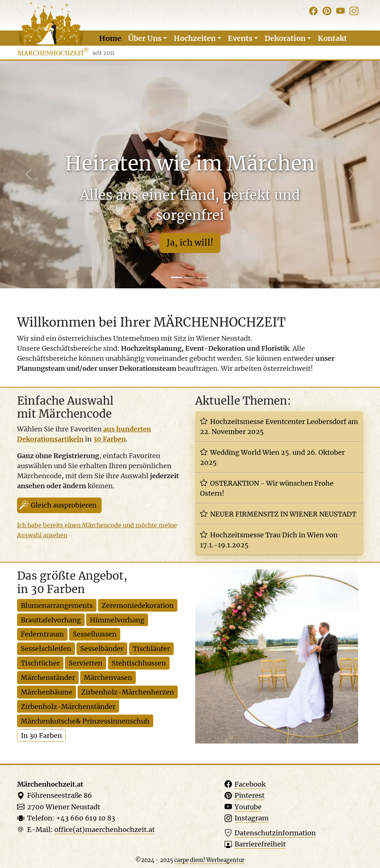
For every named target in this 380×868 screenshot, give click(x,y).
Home (110, 38)
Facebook (250, 784)
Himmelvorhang (117, 620)
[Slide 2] (190, 277)
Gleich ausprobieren (64, 505)
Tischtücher (40, 663)
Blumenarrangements (57, 605)
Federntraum (42, 634)
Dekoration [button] (285, 38)
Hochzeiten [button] (195, 38)
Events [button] (240, 38)
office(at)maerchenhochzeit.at (104, 830)
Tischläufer (151, 649)
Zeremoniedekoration (138, 605)
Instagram (252, 818)
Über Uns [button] (145, 38)
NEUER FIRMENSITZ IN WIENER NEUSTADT (283, 514)
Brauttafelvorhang (51, 620)
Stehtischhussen (139, 663)
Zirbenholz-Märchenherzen (128, 692)
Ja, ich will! (190, 243)
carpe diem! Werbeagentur (209, 860)
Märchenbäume (47, 692)
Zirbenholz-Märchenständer (68, 707)
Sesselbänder (102, 649)
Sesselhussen (95, 634)
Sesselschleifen (46, 649)
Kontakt (332, 38)
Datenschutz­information (275, 833)
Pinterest (250, 795)
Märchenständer (48, 678)
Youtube (248, 807)
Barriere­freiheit (260, 844)
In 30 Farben (41, 736)
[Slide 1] (177, 277)
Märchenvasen (108, 678)
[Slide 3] (203, 277)
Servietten (86, 663)
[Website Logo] (53, 29)
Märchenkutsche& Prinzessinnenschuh (85, 721)
